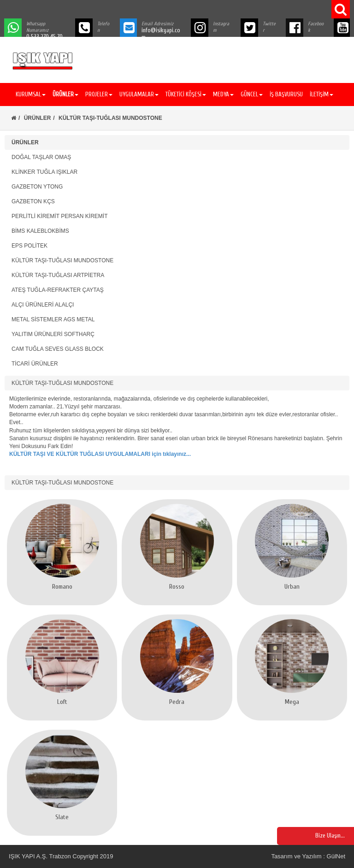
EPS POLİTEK (29, 246)
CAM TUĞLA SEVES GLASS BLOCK (58, 349)
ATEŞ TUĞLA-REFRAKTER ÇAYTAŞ (58, 290)
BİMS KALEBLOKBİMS (40, 231)
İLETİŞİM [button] (322, 94)
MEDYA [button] (223, 94)
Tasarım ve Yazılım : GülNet (308, 856)
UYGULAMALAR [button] (139, 94)
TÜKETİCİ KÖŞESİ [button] (186, 94)
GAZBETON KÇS (33, 201)
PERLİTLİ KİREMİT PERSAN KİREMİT (60, 216)
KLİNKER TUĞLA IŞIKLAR (44, 172)
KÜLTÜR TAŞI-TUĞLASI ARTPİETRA (58, 275)
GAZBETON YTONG (37, 187)
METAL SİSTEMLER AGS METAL (53, 319)
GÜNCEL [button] (252, 94)
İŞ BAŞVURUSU (286, 94)
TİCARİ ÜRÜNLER (35, 364)
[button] (64, 94)
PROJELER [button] (99, 94)
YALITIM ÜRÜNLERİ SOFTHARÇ (53, 334)
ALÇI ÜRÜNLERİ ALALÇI (43, 305)
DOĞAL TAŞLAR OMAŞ (41, 157)
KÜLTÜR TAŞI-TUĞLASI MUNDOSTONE (62, 260)
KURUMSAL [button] (31, 94)
